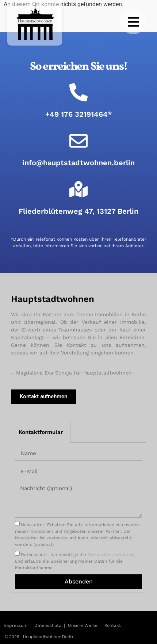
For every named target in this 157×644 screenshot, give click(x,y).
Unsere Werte (83, 625)
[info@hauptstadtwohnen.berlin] (78, 141)
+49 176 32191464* (79, 114)
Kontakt (113, 625)
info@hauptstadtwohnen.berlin (78, 163)
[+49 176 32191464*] (78, 92)
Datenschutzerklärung (111, 554)
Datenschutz (48, 625)
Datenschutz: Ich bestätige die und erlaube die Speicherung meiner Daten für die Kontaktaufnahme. (75, 561)
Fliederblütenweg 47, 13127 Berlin (78, 211)
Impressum (16, 625)
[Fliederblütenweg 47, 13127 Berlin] (78, 189)
